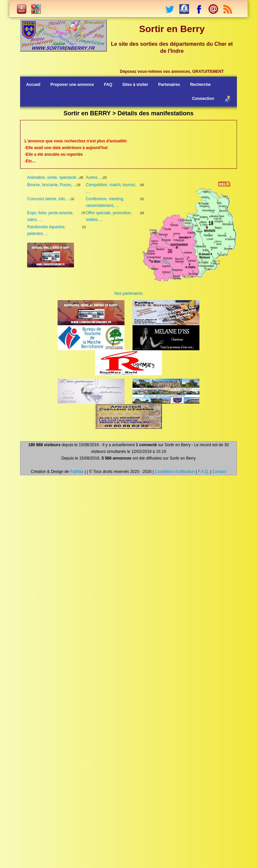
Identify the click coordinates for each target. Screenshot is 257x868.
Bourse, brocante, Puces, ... (52, 185)
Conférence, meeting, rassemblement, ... (105, 202)
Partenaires (169, 85)
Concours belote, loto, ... (49, 199)
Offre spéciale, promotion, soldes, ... (109, 216)
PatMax (77, 472)
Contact (219, 472)
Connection (203, 99)
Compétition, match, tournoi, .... (111, 188)
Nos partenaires (129, 293)
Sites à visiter (135, 85)
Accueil (33, 85)
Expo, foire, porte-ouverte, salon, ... (50, 216)
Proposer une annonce (72, 85)
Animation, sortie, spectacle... (53, 177)
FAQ (108, 85)
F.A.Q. (204, 472)
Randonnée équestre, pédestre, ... (46, 230)
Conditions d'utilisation (175, 472)
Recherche (200, 85)
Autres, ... (94, 177)
